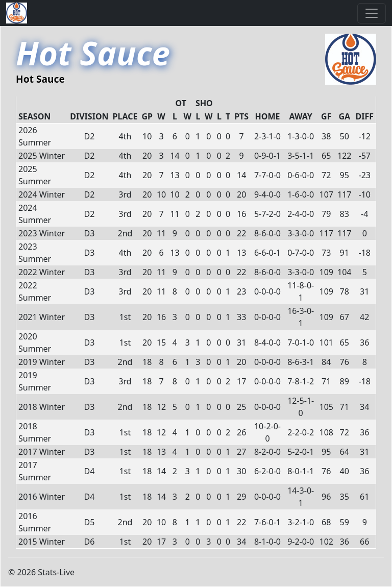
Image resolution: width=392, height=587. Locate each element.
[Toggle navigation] (372, 13)
